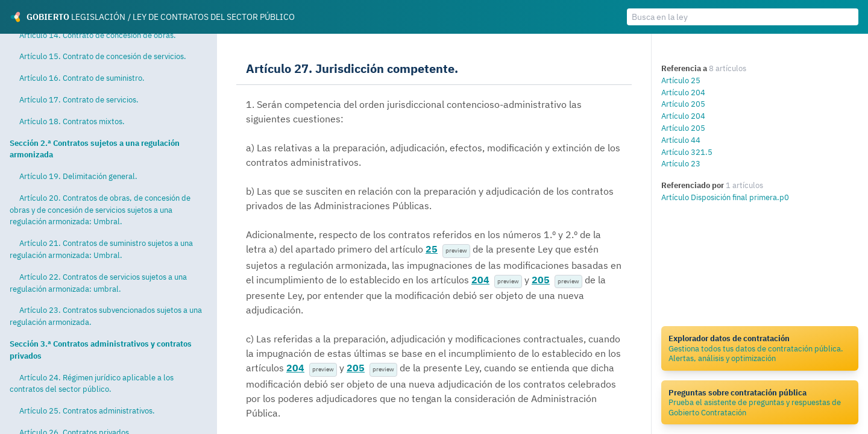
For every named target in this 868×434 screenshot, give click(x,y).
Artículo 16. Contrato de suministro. (82, 78)
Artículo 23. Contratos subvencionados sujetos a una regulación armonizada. (106, 316)
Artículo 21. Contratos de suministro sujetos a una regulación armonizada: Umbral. (101, 249)
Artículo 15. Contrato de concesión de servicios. (103, 56)
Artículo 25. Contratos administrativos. (87, 410)
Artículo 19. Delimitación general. (78, 176)
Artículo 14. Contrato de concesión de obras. (98, 35)
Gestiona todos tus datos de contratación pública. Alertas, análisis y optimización (760, 348)
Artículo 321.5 (687, 152)
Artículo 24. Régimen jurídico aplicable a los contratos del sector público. (92, 383)
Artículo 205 (683, 104)
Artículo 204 (683, 92)
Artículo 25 (681, 80)
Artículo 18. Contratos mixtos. (72, 121)
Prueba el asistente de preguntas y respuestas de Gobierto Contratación (760, 402)
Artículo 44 (681, 140)
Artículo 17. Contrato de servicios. (79, 99)
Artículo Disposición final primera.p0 (725, 197)
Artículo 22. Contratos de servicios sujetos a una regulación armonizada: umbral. (98, 283)
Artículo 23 (681, 163)
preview (456, 250)
